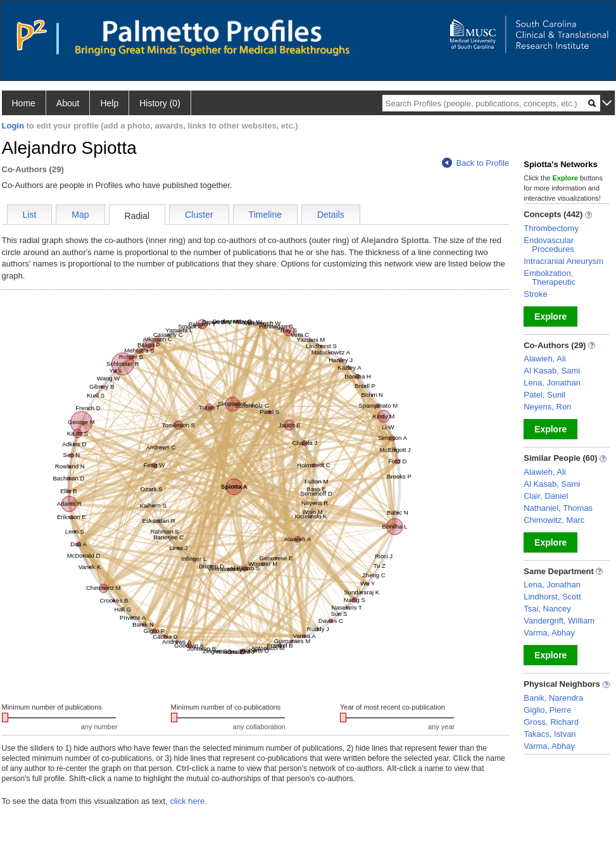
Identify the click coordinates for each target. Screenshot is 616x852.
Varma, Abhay (549, 633)
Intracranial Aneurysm (563, 261)
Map (80, 215)
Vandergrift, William (559, 621)
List (30, 215)
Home (24, 103)
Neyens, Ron (547, 407)
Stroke (536, 294)
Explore (550, 316)
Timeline (265, 215)
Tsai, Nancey (547, 609)
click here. (188, 801)
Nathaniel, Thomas (558, 508)
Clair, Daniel (546, 496)
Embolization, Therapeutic (550, 278)
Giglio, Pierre (547, 710)
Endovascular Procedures (549, 245)
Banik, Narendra (553, 698)
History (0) (160, 103)
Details (331, 215)
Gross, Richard (551, 722)
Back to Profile (475, 163)
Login (13, 126)
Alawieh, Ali (544, 359)
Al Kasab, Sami (552, 371)
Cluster (199, 215)
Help (109, 103)
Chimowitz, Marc (554, 520)
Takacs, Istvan (550, 734)
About (68, 103)
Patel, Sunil (544, 395)
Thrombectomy (551, 228)
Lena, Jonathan (552, 383)
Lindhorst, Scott (552, 597)
